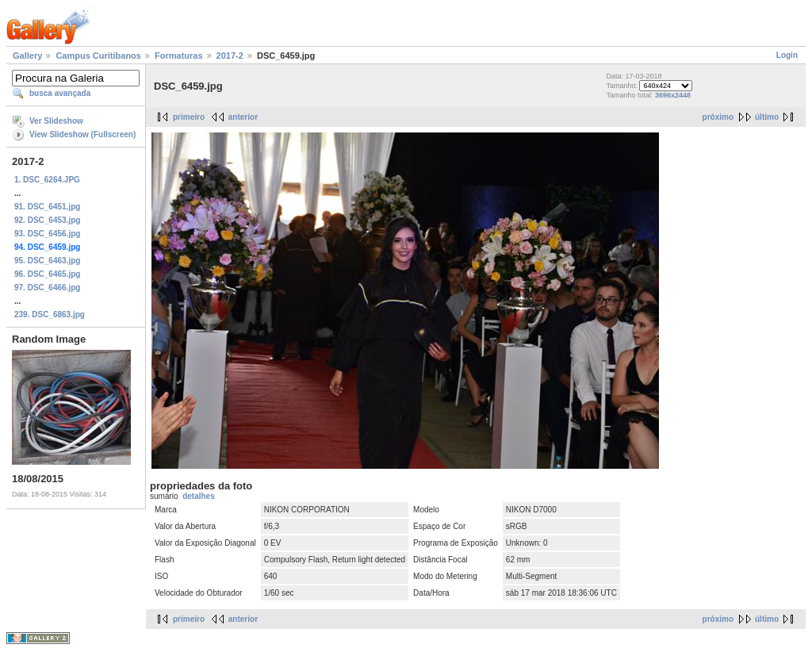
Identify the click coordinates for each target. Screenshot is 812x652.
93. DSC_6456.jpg (47, 234)
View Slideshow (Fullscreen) (82, 134)
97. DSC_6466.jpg (47, 288)
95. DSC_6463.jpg (47, 261)
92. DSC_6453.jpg (47, 220)
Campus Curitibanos (98, 56)
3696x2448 (673, 95)
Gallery (27, 56)
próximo (718, 117)
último (767, 117)
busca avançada (60, 93)
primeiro (189, 117)
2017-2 (230, 56)
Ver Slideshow (56, 121)
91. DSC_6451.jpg (47, 207)
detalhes (199, 496)
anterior (243, 117)
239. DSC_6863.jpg (50, 314)
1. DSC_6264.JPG (47, 180)
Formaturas (179, 56)
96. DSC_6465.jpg (47, 274)
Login (787, 55)
